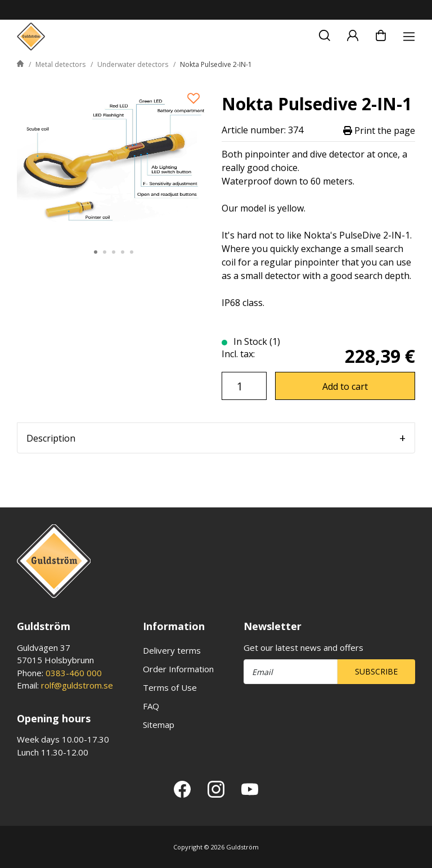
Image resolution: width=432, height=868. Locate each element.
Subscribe (376, 671)
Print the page (379, 130)
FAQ (151, 706)
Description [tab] (51, 438)
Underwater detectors (133, 64)
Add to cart (345, 386)
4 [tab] (123, 252)
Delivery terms (172, 650)
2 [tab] (105, 252)
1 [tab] (96, 252)
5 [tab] (132, 252)
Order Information (178, 669)
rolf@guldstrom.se (77, 685)
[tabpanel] (114, 159)
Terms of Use (170, 687)
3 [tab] (114, 252)
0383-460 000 (74, 673)
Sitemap (159, 725)
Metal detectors (60, 64)
